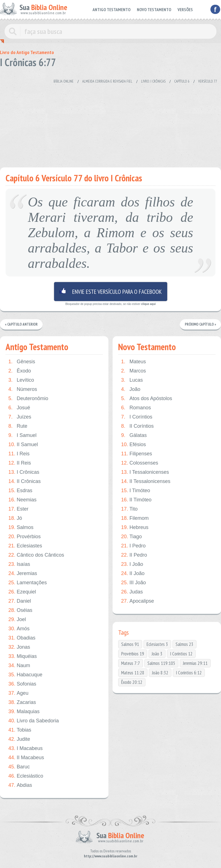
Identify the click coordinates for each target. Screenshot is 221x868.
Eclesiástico (26, 776)
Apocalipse (137, 601)
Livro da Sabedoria (34, 721)
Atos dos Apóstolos (146, 399)
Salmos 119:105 (161, 663)
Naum (19, 666)
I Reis (19, 454)
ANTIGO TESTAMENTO (116, 9)
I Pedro (133, 546)
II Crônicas (25, 481)
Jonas (19, 647)
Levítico (21, 380)
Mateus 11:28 (133, 673)
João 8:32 (160, 673)
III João (133, 583)
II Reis (20, 463)
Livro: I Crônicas (153, 81)
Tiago (131, 537)
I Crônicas (24, 472)
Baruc (19, 767)
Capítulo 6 (182, 81)
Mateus (133, 362)
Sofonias (22, 684)
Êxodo (20, 371)
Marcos (133, 371)
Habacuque (25, 675)
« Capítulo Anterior (21, 324)
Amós (19, 629)
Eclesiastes (25, 546)
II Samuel (23, 445)
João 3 (157, 654)
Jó (15, 518)
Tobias (20, 730)
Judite (19, 739)
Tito (129, 509)
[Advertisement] (107, 123)
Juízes (20, 417)
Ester (18, 509)
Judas (132, 592)
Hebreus (135, 527)
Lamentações (28, 583)
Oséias (20, 610)
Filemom (135, 518)
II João (133, 574)
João (131, 389)
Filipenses (136, 454)
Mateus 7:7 (131, 663)
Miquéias (23, 656)
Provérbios (25, 537)
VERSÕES (186, 9)
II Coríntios (137, 426)
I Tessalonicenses (145, 472)
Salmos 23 (184, 644)
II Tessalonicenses (146, 481)
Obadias (22, 638)
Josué (19, 408)
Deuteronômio (28, 399)
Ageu (18, 693)
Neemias (22, 500)
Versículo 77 (208, 81)
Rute (18, 426)
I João (132, 564)
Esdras (20, 491)
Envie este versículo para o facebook (111, 292)
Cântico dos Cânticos (36, 555)
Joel (17, 620)
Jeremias (23, 574)
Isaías (19, 564)
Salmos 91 (130, 644)
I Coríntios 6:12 (189, 673)
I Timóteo (135, 491)
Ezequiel (22, 592)
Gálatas (134, 435)
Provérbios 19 (133, 654)
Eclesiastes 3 (157, 644)
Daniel (20, 601)
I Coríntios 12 (181, 654)
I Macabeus (25, 748)
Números (23, 389)
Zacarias (22, 702)
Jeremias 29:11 (195, 663)
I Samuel (22, 435)
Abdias (20, 785)
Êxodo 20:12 (132, 682)
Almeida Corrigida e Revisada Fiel (107, 81)
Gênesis (22, 362)
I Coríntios (137, 417)
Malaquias (24, 712)
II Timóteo (136, 500)
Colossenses (139, 463)
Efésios (133, 445)
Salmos (21, 527)
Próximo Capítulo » (200, 324)
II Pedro (134, 555)
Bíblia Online (64, 81)
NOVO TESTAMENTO (156, 9)
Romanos (136, 408)
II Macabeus (26, 758)
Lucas (132, 380)
